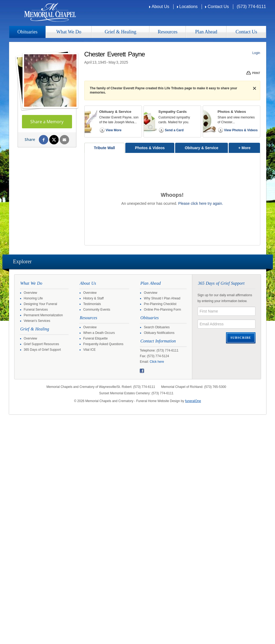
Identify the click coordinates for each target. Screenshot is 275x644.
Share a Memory (47, 122)
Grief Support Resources (42, 344)
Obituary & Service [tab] (201, 148)
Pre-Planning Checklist (160, 304)
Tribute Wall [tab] (104, 148)
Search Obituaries (157, 327)
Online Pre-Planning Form (162, 310)
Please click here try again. (201, 203)
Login (256, 53)
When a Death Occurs (99, 333)
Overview (31, 293)
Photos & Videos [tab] (150, 148)
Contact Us (218, 7)
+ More (249, 146)
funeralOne (193, 401)
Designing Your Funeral (41, 304)
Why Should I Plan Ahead (162, 298)
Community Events (97, 310)
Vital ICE (89, 350)
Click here (157, 362)
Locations (189, 7)
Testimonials (92, 304)
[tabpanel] (172, 199)
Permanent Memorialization (43, 315)
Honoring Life (33, 298)
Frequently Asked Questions (103, 344)
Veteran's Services (37, 321)
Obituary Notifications (159, 333)
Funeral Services (36, 310)
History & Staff (93, 298)
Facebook (142, 371)
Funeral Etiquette (95, 338)
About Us (160, 7)
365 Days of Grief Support (42, 350)
